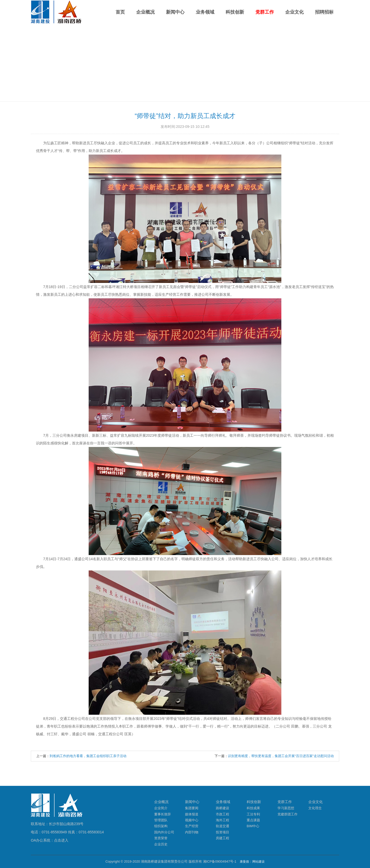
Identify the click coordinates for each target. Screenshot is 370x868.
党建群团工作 (288, 814)
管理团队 (161, 820)
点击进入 (61, 840)
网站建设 (258, 862)
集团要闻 (192, 808)
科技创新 (235, 12)
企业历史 (161, 844)
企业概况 (145, 12)
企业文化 (294, 12)
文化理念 (315, 808)
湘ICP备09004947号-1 (220, 861)
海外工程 (223, 820)
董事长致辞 (163, 814)
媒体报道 (192, 814)
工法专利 (253, 814)
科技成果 (253, 808)
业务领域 (205, 12)
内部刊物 (192, 832)
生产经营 (192, 826)
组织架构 (161, 826)
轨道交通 (223, 826)
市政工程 (223, 814)
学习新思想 (286, 808)
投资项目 (223, 832)
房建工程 (223, 838)
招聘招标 (324, 12)
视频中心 (192, 820)
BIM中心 (253, 826)
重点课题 (253, 820)
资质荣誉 (161, 838)
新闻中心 (175, 12)
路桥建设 (223, 808)
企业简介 (161, 808)
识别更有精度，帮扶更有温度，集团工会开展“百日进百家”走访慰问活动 (281, 756)
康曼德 (244, 862)
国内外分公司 (164, 832)
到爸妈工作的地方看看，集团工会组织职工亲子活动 (88, 756)
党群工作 (265, 12)
